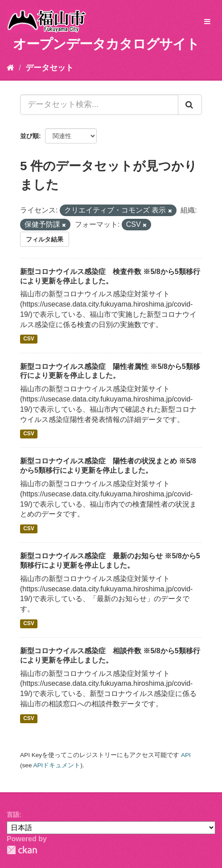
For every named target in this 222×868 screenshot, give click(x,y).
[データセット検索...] (99, 105)
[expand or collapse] (207, 22)
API (186, 755)
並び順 (29, 136)
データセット (49, 68)
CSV (29, 339)
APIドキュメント (57, 765)
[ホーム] (10, 68)
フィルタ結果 (45, 239)
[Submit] (190, 105)
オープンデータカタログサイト (106, 44)
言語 (13, 815)
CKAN (22, 850)
